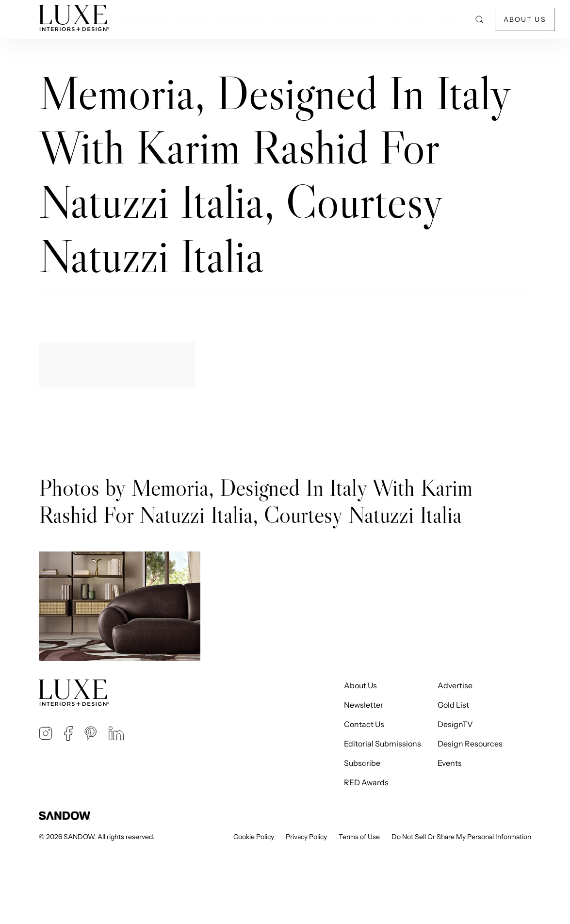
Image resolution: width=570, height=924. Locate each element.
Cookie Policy (254, 837)
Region (196, 19)
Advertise (455, 685)
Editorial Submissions (383, 744)
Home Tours (145, 19)
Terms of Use (359, 837)
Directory (358, 19)
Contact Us (364, 724)
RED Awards (366, 782)
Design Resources (470, 744)
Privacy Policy (306, 837)
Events (450, 763)
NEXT (452, 19)
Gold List (411, 19)
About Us (525, 19)
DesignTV (455, 724)
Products (243, 19)
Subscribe (362, 763)
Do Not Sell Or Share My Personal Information (461, 837)
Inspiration (299, 19)
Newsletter (364, 705)
